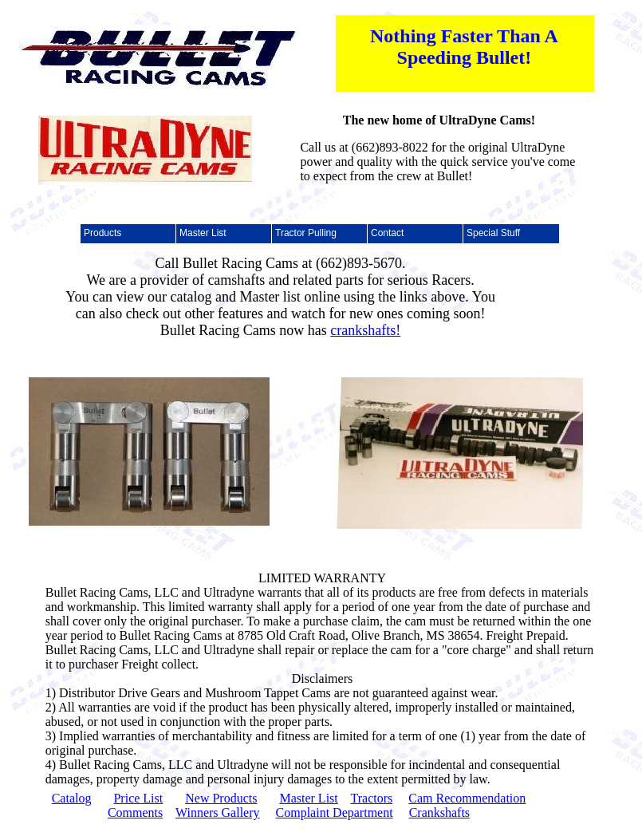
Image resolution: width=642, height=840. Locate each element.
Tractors (371, 798)
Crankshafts (439, 812)
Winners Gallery (218, 812)
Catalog (72, 798)
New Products (221, 798)
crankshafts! (365, 330)
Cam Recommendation (467, 798)
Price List (138, 798)
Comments (135, 812)
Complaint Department (335, 812)
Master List (308, 798)
